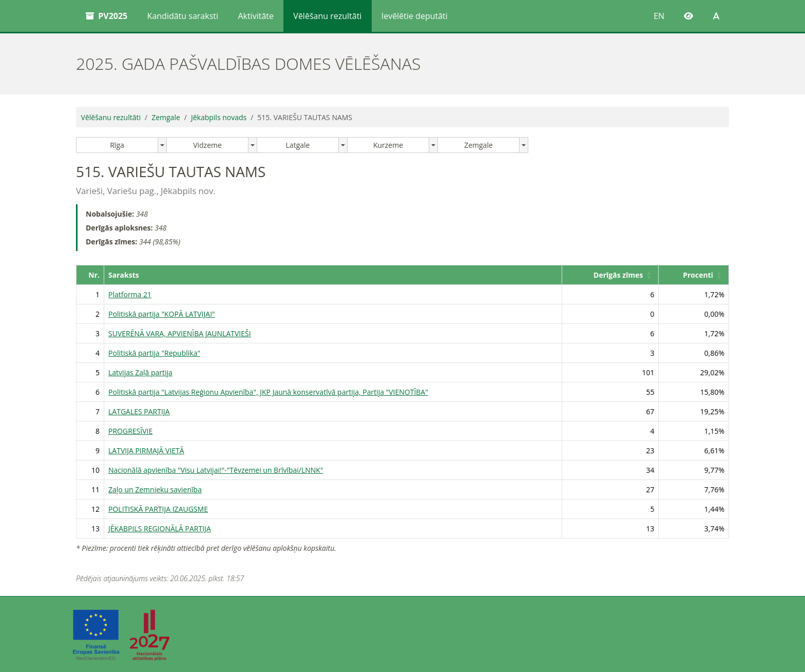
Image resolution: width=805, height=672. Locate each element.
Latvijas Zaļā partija (140, 372)
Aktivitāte (256, 16)
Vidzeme (207, 145)
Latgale (298, 145)
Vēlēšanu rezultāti (327, 16)
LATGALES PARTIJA (139, 411)
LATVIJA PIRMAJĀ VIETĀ (146, 450)
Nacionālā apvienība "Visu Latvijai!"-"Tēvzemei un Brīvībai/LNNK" (216, 470)
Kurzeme (388, 145)
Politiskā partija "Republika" (154, 353)
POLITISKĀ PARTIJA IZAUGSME (158, 509)
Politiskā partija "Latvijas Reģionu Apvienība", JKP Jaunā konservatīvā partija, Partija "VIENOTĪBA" (268, 392)
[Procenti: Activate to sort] (694, 275)
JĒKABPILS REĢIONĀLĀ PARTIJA (160, 529)
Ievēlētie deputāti (415, 16)
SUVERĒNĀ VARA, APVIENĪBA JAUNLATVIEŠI (180, 333)
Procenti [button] (698, 275)
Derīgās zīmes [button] (618, 275)
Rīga (117, 145)
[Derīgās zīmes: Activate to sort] (610, 275)
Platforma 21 (130, 294)
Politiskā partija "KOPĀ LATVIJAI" (162, 314)
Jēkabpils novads (219, 117)
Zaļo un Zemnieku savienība (155, 489)
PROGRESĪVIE (130, 431)
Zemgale (166, 117)
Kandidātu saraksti (183, 16)
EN (659, 16)
